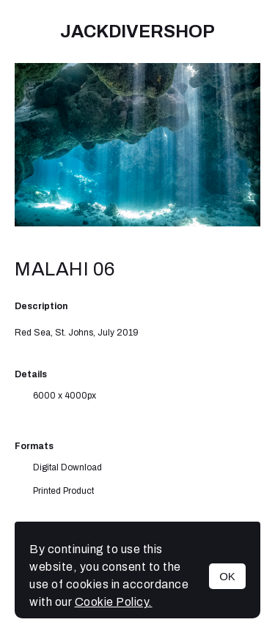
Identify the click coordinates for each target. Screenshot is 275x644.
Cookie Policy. (114, 602)
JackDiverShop (137, 32)
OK (227, 576)
